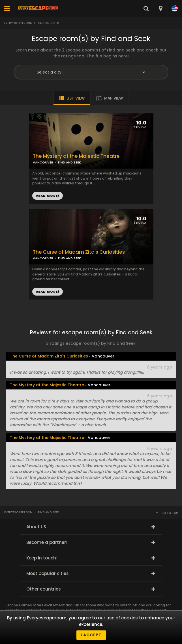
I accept (91, 635)
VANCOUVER (43, 162)
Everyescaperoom (18, 23)
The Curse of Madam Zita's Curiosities (79, 252)
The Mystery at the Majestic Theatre (76, 156)
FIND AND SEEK (69, 162)
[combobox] (160, 8)
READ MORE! (48, 196)
